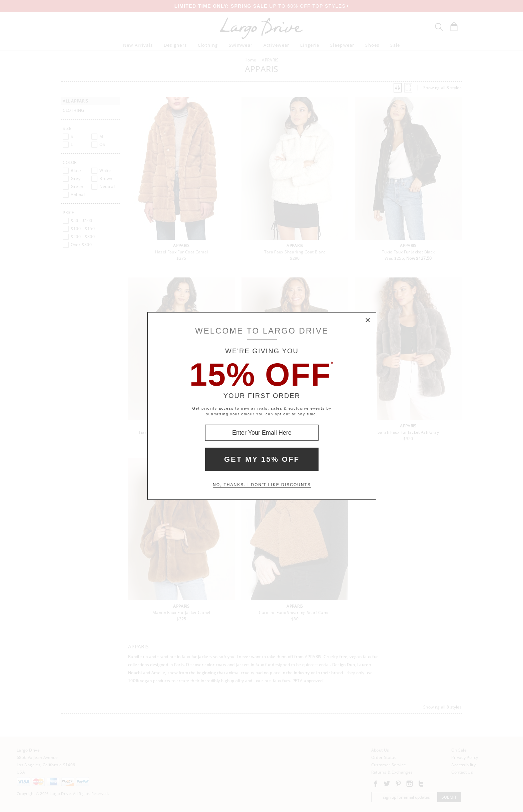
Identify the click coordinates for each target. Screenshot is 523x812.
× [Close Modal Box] (368, 321)
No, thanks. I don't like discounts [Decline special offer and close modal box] (262, 485)
